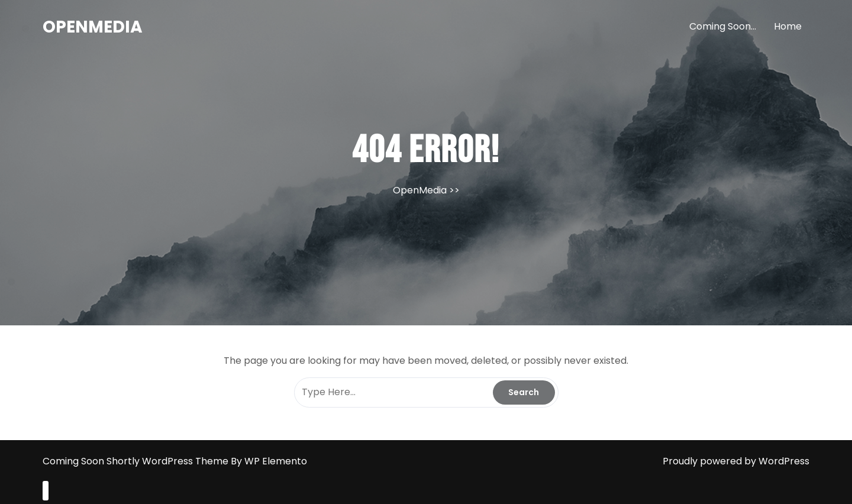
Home (788, 26)
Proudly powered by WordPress (736, 461)
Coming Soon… (723, 26)
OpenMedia (93, 27)
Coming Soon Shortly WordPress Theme (137, 461)
